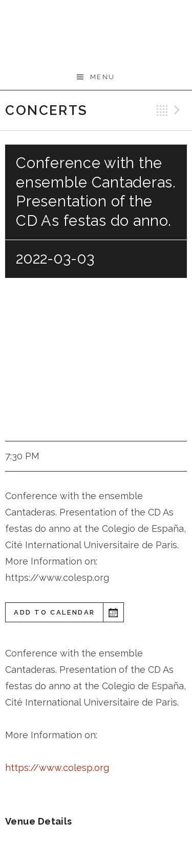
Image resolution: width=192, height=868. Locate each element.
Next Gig (179, 110)
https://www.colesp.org (57, 768)
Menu (103, 77)
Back (162, 110)
